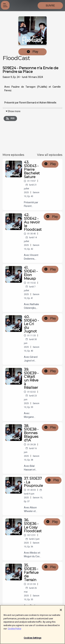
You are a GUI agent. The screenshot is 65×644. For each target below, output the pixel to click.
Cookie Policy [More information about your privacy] (14, 630)
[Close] (61, 611)
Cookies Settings (32, 639)
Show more (13, 111)
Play (33, 52)
